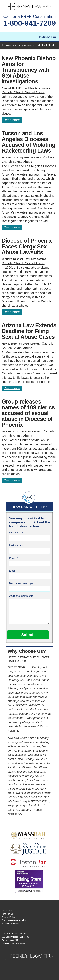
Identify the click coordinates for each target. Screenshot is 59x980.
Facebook (26, 964)
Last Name (15, 545)
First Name (15, 533)
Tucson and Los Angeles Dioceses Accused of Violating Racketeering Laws (28, 142)
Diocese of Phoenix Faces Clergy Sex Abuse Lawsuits (27, 246)
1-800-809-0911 (19, 943)
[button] (46, 37)
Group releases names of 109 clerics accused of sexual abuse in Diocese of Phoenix (28, 413)
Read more (12, 120)
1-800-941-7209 (29, 23)
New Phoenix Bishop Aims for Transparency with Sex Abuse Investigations (29, 70)
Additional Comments (21, 596)
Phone (13, 558)
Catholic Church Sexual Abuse (23, 92)
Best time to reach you (22, 583)
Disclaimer (7, 911)
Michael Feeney (28, 885)
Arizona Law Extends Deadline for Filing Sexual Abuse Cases (29, 331)
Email (12, 571)
